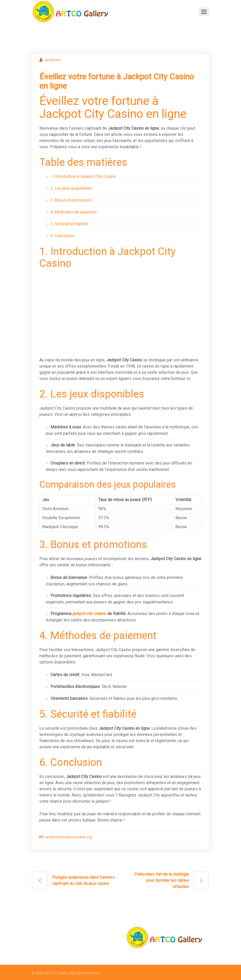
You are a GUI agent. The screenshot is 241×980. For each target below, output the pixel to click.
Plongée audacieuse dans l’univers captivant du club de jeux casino (83, 880)
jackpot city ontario (89, 614)
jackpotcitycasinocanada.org (69, 837)
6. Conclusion (62, 236)
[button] (204, 12)
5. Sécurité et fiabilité (70, 224)
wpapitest (53, 60)
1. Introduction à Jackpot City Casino (83, 176)
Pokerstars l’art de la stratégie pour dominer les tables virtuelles (162, 880)
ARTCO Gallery (56, 973)
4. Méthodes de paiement (74, 212)
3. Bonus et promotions (71, 200)
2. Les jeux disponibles (71, 188)
